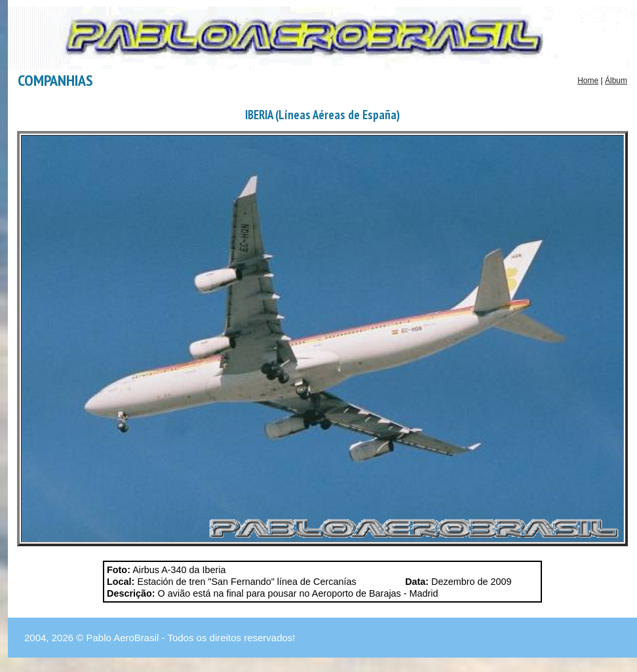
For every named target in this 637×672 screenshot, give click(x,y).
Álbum (616, 81)
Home (588, 81)
